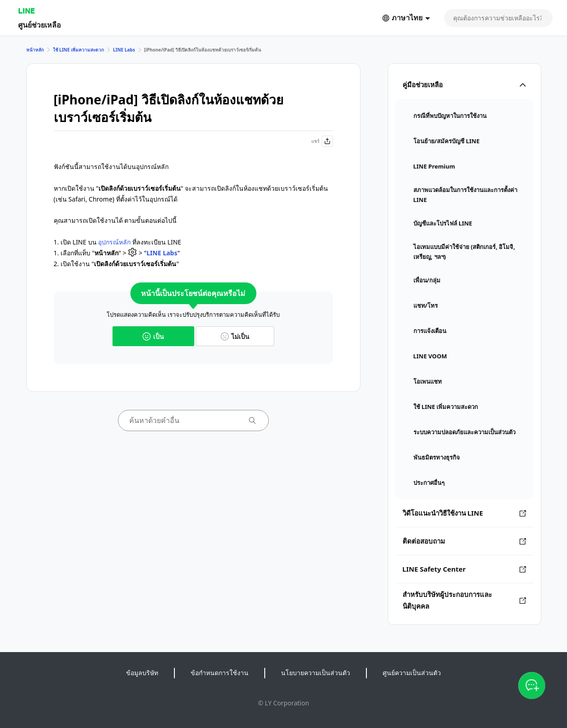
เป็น (153, 336)
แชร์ (322, 141)
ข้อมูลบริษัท (142, 673)
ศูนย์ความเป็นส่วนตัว (412, 673)
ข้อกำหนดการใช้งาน (220, 673)
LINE (26, 11)
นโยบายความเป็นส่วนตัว (316, 673)
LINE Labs (124, 50)
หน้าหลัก (35, 50)
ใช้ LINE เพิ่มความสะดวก (78, 50)
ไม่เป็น (235, 336)
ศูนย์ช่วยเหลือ (40, 25)
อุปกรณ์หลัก (114, 242)
